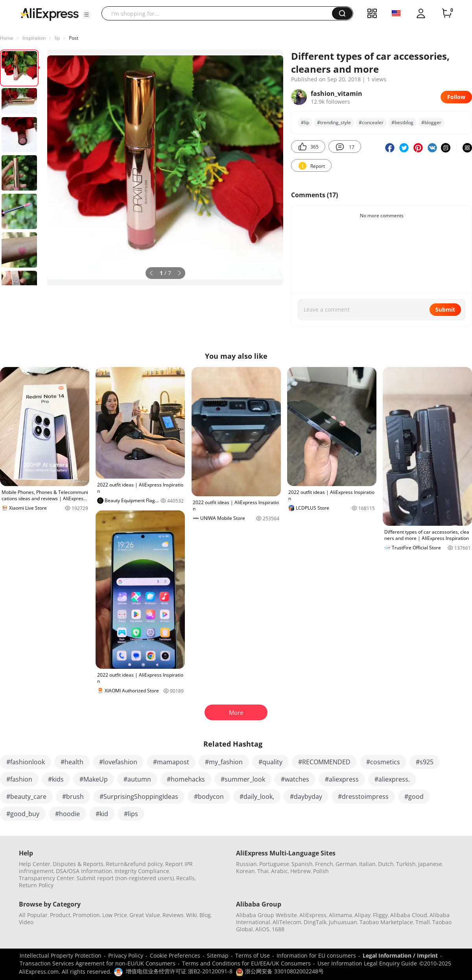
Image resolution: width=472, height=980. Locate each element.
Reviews (173, 915)
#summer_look (243, 779)
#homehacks (186, 779)
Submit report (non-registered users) (125, 878)
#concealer (371, 122)
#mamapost (171, 762)
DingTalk (315, 922)
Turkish (406, 864)
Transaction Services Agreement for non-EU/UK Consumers (98, 963)
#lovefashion (118, 762)
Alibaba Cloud (409, 915)
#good (414, 796)
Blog (205, 915)
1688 (278, 929)
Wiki (192, 915)
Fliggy (380, 915)
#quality (270, 762)
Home (7, 38)
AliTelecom (287, 922)
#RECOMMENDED (324, 762)
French (324, 864)
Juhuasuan (343, 922)
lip (57, 38)
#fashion (19, 779)
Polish (321, 871)
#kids (56, 779)
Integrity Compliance (142, 871)
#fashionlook (26, 762)
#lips (131, 814)
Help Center (35, 864)
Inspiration (34, 38)
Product (60, 915)
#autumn (137, 779)
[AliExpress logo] (50, 14)
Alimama (340, 915)
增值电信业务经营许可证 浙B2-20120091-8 (179, 971)
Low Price (115, 915)
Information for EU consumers (316, 955)
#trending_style (334, 122)
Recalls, (186, 878)
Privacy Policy (126, 955)
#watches (295, 779)
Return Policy (36, 885)
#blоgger (431, 122)
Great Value (145, 915)
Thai (263, 871)
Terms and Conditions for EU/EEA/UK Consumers (246, 963)
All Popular (33, 915)
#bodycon (209, 796)
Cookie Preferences (175, 955)
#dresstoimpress (363, 796)
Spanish (302, 864)
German (346, 864)
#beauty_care (26, 796)
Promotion (86, 915)
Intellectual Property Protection (61, 955)
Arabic (279, 871)
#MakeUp (94, 779)
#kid (102, 814)
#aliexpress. (392, 779)
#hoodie (67, 814)
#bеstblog (402, 122)
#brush (73, 796)
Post (74, 38)
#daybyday (306, 796)
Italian (367, 864)
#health (72, 762)
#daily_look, (257, 796)
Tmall (423, 922)
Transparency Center (47, 878)
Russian (246, 864)
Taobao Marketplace (386, 922)
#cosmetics (383, 762)
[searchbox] (220, 13)
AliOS (262, 929)
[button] (87, 15)
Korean (245, 871)
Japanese (430, 864)
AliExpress (313, 915)
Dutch (386, 864)
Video (26, 922)
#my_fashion (224, 762)
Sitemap (218, 955)
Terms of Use (253, 955)
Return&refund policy (134, 864)
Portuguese (274, 864)
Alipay (362, 915)
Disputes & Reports (78, 864)
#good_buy (23, 814)
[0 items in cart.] (447, 13)
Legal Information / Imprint (400, 955)
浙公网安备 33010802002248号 (280, 971)
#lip (305, 122)
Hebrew (301, 871)
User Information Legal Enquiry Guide (367, 963)
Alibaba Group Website (266, 915)
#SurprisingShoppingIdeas (139, 796)
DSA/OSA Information (84, 871)
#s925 (425, 762)
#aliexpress (342, 779)
